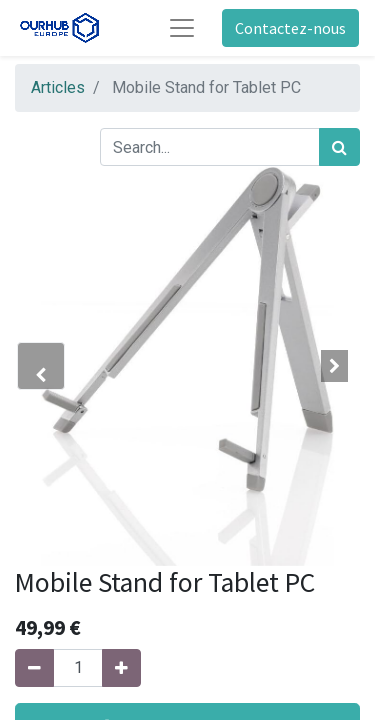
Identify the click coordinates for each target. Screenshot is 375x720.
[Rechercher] (339, 147)
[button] (41, 366)
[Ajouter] (121, 668)
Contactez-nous (290, 28)
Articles (58, 87)
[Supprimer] (34, 668)
